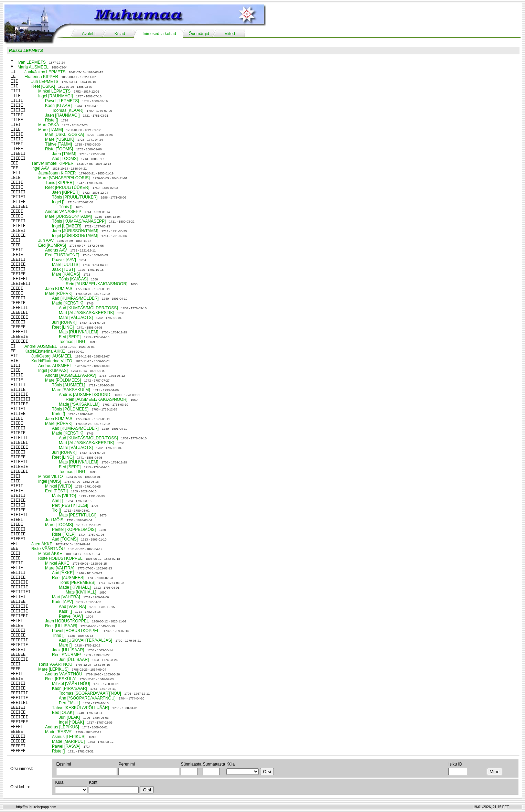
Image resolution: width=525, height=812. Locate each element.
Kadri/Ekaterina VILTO (52, 361)
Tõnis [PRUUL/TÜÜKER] (75, 197)
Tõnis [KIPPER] (59, 183)
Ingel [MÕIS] (50, 481)
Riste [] (51, 120)
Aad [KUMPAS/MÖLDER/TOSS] (88, 308)
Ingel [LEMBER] (67, 226)
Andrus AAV (56, 250)
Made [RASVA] (59, 732)
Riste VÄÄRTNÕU (48, 549)
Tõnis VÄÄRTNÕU (55, 664)
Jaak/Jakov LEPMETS (45, 72)
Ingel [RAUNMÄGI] (56, 96)
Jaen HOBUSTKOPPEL (67, 621)
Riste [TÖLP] (64, 534)
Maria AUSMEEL (33, 67)
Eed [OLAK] (63, 713)
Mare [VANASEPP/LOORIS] (64, 178)
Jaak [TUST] (63, 269)
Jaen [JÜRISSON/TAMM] (75, 231)
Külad (120, 34)
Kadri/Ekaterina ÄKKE (45, 351)
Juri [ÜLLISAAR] (74, 660)
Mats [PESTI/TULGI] (78, 515)
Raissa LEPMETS (26, 51)
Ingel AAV (40, 168)
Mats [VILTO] (64, 496)
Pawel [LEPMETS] (62, 101)
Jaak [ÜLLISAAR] (68, 650)
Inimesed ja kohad (159, 34)
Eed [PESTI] (56, 491)
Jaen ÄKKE (42, 544)
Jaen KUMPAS (59, 289)
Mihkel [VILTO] (58, 486)
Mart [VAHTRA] (66, 597)
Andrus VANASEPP (63, 212)
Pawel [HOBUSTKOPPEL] (76, 631)
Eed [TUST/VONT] (62, 255)
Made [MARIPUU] (68, 741)
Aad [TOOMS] (65, 159)
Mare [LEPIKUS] (53, 669)
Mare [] (65, 645)
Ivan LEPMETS (32, 62)
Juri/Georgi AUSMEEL (52, 356)
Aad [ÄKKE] (63, 573)
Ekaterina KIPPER (41, 77)
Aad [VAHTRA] (72, 607)
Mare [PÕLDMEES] (63, 380)
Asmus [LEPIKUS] (69, 737)
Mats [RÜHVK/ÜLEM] (79, 332)
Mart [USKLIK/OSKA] (65, 135)
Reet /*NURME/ (66, 655)
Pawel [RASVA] (66, 746)
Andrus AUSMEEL (55, 366)
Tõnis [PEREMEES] (77, 583)
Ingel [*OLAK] (71, 722)
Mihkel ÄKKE (50, 554)
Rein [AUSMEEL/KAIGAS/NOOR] (97, 284)
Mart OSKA (49, 125)
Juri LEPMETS (45, 82)
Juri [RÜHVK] (64, 322)
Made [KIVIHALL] (75, 587)
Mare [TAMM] (51, 130)
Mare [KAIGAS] (66, 274)
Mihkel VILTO (51, 477)
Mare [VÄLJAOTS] (76, 318)
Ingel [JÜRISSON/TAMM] (75, 236)
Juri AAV (46, 241)
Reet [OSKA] (43, 86)
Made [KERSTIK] (68, 303)
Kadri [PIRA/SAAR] (69, 688)
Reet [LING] (63, 327)
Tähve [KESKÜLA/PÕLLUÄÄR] (81, 708)
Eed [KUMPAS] (52, 245)
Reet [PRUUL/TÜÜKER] (67, 188)
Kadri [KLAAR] (58, 106)
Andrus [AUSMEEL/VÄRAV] (71, 375)
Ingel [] (58, 202)
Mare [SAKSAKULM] (71, 390)
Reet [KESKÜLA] (61, 679)
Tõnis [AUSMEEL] (69, 385)
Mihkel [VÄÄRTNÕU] (71, 684)
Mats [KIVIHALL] (81, 592)
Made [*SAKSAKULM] (79, 404)
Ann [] (57, 501)
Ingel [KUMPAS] (53, 371)
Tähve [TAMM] (58, 144)
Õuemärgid (199, 34)
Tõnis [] (66, 207)
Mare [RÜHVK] (59, 293)
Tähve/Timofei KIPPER (52, 163)
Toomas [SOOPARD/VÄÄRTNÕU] (90, 693)
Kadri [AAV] (62, 602)
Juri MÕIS (54, 520)
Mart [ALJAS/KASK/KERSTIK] (87, 313)
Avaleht (89, 34)
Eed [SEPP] (70, 337)
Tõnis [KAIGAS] (73, 279)
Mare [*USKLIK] (60, 139)
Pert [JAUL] (69, 703)
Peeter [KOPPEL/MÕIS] (74, 530)
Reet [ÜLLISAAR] (61, 626)
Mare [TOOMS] (59, 525)
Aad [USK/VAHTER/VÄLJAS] (85, 640)
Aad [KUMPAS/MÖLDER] (75, 298)
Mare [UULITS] (66, 265)
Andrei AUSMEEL (41, 346)
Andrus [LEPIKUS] (62, 727)
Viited (230, 34)
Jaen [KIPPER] (66, 192)
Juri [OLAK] (69, 717)
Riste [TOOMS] (59, 149)
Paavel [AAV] (64, 260)
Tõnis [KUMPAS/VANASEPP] (79, 221)
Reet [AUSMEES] (68, 578)
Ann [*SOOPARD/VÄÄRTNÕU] (87, 698)
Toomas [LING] (73, 342)
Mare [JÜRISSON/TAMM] (68, 216)
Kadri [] (58, 414)
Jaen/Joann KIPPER (57, 173)
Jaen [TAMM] (64, 154)
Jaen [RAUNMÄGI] (62, 115)
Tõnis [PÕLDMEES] (70, 409)
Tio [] (56, 510)
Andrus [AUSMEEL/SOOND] (85, 395)
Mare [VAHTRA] (60, 568)
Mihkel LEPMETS (54, 91)
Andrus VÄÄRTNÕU (64, 674)
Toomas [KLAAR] (68, 110)
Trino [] (58, 635)
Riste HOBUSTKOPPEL (60, 558)
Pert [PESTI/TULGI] (70, 505)
